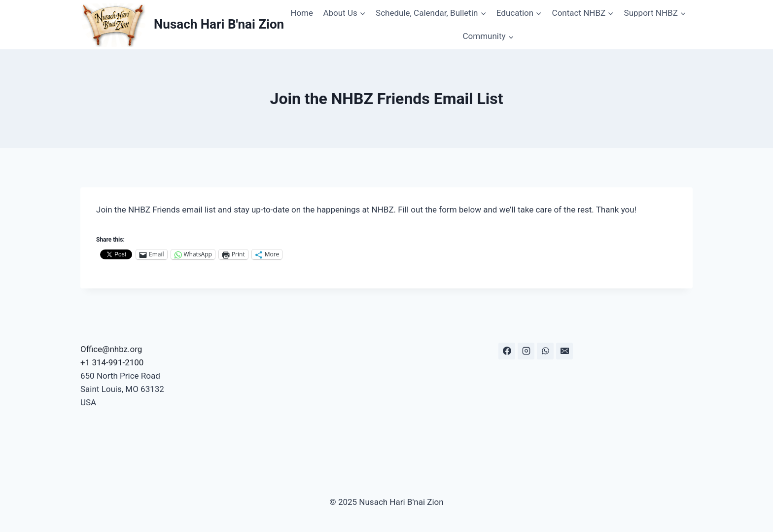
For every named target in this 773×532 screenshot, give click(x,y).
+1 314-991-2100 (112, 362)
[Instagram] (526, 351)
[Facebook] (507, 351)
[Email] (564, 351)
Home (302, 13)
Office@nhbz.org (111, 349)
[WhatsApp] (545, 351)
